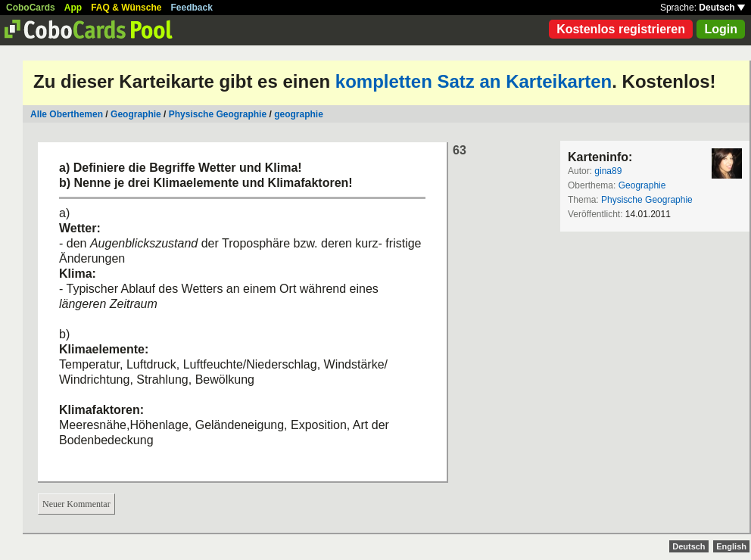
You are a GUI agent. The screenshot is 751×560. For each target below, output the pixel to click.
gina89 (608, 171)
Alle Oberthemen (67, 114)
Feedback (192, 8)
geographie (299, 114)
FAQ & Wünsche (126, 8)
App (73, 8)
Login (721, 29)
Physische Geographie (218, 114)
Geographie (137, 114)
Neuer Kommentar (76, 504)
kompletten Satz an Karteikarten (474, 81)
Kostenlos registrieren (621, 29)
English (731, 546)
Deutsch (722, 8)
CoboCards (31, 8)
